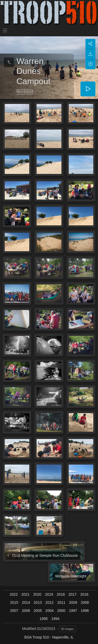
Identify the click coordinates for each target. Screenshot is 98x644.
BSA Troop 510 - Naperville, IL (49, 637)
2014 (26, 602)
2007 (14, 611)
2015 (14, 602)
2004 (50, 611)
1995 (44, 619)
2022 (14, 594)
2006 (26, 611)
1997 (73, 611)
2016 (84, 594)
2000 (61, 611)
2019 (49, 594)
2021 (25, 594)
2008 (85, 602)
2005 (38, 611)
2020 (37, 594)
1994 (55, 619)
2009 (73, 602)
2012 (50, 602)
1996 (85, 611)
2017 (73, 594)
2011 (61, 602)
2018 (61, 594)
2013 (38, 602)
